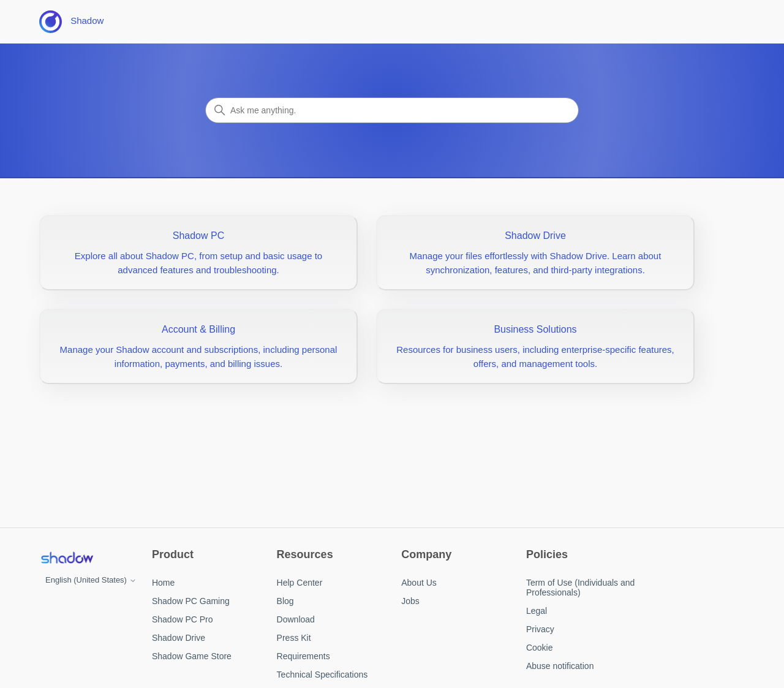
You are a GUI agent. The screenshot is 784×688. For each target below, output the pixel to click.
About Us (419, 583)
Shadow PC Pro (183, 619)
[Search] (392, 110)
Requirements (303, 656)
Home (163, 583)
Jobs (410, 601)
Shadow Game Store (192, 656)
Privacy (540, 629)
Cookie (540, 648)
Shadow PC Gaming (191, 601)
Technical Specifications (322, 675)
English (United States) (91, 580)
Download (296, 619)
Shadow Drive (179, 638)
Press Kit (294, 638)
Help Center (300, 583)
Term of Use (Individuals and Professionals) (580, 588)
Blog (285, 601)
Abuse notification (560, 666)
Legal (537, 611)
